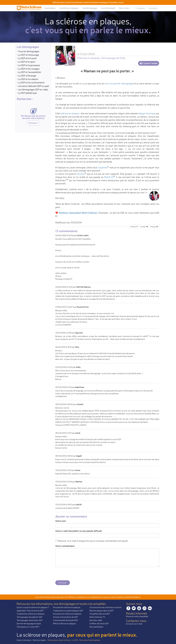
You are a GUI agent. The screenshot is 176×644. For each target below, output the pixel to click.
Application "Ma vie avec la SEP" (30, 611)
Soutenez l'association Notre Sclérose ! (78, 213)
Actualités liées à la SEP (100, 614)
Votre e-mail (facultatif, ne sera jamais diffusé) (79, 531)
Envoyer (63, 583)
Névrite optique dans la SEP (101, 611)
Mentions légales (39, 640)
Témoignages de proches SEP (30, 620)
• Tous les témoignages (28, 51)
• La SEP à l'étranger (27, 76)
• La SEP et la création (28, 79)
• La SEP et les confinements (31, 82)
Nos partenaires (96, 627)
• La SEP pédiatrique (27, 93)
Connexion (141, 8)
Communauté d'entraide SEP (65, 620)
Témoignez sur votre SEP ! (28, 627)
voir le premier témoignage (119, 83)
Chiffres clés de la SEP (99, 623)
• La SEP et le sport (26, 62)
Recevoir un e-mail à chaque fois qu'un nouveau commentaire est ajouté (92, 541)
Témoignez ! (33, 123)
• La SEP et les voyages (28, 69)
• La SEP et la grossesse (28, 65)
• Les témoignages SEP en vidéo (32, 89)
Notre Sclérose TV (97, 617)
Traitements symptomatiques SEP (68, 611)
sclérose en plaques (70, 113)
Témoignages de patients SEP (30, 617)
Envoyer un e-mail (134, 624)
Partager (134, 227)
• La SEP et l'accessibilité (29, 72)
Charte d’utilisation (24, 640)
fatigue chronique (147, 113)
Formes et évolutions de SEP (65, 617)
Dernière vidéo (96, 620)
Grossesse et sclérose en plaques (67, 614)
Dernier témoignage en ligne (29, 623)
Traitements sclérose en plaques (31, 614)
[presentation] (74, 574)
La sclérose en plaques (69, 8)
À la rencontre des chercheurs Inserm (105, 607)
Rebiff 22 (109, 177)
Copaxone (102, 167)
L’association (50, 8)
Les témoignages (90, 8)
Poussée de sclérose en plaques (67, 607)
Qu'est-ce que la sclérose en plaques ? (33, 607)
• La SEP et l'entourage (28, 55)
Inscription (153, 8)
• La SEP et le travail (27, 58)
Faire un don (124, 8)
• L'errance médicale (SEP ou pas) (33, 86)
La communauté (108, 8)
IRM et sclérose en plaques (64, 623)
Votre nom (61, 521)
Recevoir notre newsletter (137, 616)
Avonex (81, 174)
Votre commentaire (65, 546)
